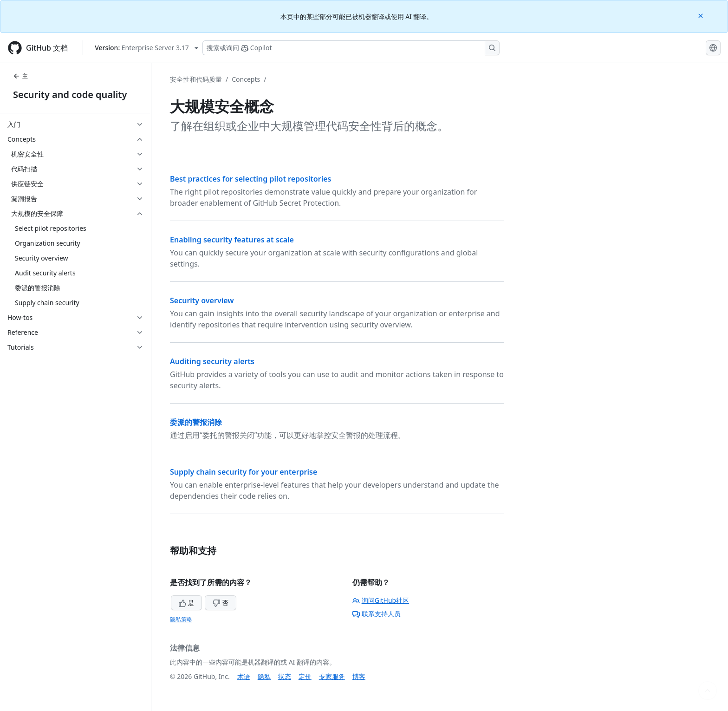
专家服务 (332, 676)
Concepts (246, 79)
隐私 (264, 676)
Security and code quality (70, 95)
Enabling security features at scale (232, 240)
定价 (305, 676)
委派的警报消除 (196, 422)
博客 (359, 676)
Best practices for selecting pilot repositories (250, 179)
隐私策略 (181, 619)
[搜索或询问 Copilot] (351, 48)
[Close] (702, 15)
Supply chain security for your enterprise (244, 472)
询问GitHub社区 (381, 600)
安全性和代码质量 (196, 79)
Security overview (202, 300)
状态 (285, 676)
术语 (244, 676)
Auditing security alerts (212, 361)
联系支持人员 (377, 614)
